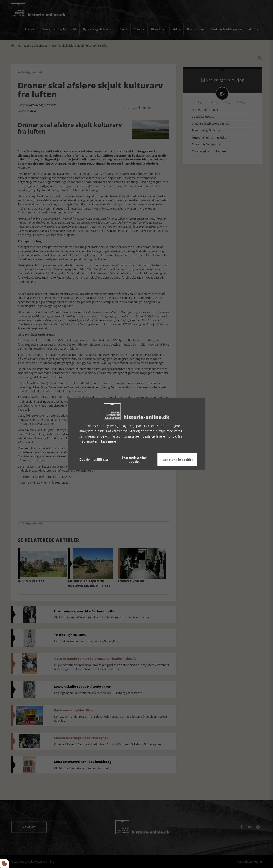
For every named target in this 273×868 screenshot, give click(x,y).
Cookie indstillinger (94, 459)
